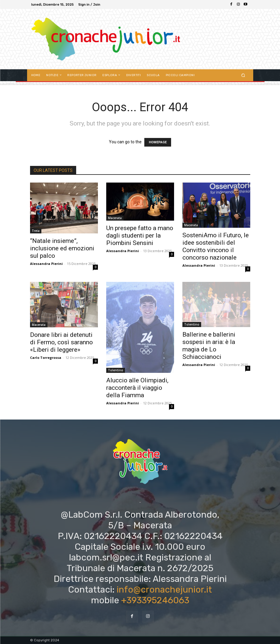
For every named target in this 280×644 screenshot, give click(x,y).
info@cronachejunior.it (164, 590)
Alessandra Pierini (46, 264)
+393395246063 (155, 600)
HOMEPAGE (158, 142)
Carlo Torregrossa (46, 358)
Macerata (115, 218)
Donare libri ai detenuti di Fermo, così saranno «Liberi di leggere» (61, 342)
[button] (243, 75)
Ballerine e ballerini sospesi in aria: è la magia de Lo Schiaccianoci (209, 346)
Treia (36, 231)
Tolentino (116, 370)
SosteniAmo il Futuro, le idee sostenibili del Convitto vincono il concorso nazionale (216, 246)
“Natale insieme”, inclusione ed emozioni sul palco (62, 248)
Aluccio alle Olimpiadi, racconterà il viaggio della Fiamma (137, 388)
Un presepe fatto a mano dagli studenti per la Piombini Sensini (140, 235)
